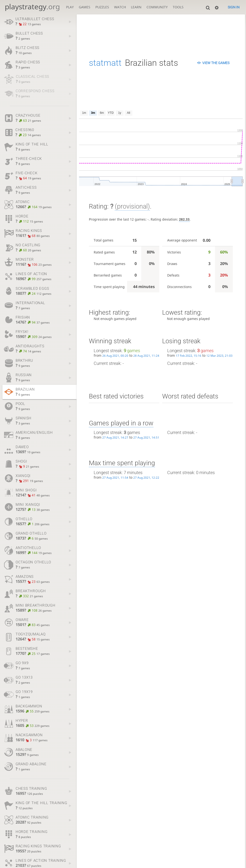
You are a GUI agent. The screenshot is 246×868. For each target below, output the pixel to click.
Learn (136, 7)
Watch (120, 7)
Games (85, 7)
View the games (216, 63)
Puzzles (102, 7)
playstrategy (32, 7)
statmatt (105, 63)
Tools (178, 7)
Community (157, 7)
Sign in (234, 7)
